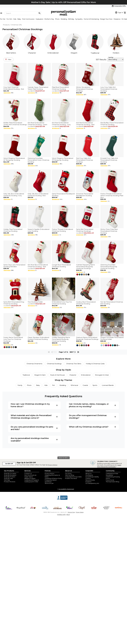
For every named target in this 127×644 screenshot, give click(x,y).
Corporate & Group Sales (73, 477)
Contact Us (28, 473)
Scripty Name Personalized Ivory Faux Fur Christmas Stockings (13, 339)
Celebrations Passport (32, 480)
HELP (68, 515)
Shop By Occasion (10, 473)
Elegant (74, 53)
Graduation (40, 19)
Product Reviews (10, 482)
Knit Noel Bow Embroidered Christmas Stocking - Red (38, 266)
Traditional (95, 53)
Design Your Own (106, 19)
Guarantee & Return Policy (53, 478)
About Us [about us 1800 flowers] (88, 473)
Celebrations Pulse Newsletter (112, 474)
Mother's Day (49, 19)
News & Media (90, 480)
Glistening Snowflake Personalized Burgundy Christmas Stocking (109, 267)
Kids (15, 19)
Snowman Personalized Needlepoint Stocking (85, 195)
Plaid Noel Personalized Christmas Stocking (60, 88)
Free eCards (110, 480)
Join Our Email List (30, 475)
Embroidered (53, 53)
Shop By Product (10, 477)
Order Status (29, 477)
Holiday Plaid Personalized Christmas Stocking (13, 230)
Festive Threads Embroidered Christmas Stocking (62, 230)
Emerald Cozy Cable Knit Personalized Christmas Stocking (109, 160)
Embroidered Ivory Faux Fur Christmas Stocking (62, 303)
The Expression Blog (112, 482)
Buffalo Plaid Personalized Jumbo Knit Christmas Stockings (15, 124)
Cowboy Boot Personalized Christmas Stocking (86, 303)
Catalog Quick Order (31, 482)
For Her (3, 19)
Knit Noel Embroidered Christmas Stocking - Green (37, 124)
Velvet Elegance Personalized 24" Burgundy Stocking (14, 159)
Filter (10, 59)
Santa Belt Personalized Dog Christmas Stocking (14, 303)
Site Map (7, 480)
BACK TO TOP (64, 458)
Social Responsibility (92, 477)
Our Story (68, 473)
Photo (57, 19)
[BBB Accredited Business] (62, 500)
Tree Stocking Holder (35, 302)
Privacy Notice (53, 465)
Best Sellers (11, 53)
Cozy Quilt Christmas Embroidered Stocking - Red (14, 88)
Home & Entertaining (91, 19)
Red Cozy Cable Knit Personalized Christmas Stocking (85, 160)
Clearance (117, 19)
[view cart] (125, 12)
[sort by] (115, 59)
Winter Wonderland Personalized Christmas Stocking (85, 89)
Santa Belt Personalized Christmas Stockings (85, 230)
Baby (19, 19)
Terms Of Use (49, 483)
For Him (9, 19)
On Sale (124, 19)
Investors (88, 482)
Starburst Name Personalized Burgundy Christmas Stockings (87, 338)
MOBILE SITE (61, 515)
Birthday (71, 19)
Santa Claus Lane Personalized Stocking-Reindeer (14, 266)
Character (32, 53)
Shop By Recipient (10, 475)
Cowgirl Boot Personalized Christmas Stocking (61, 266)
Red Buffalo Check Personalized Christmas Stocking (112, 124)
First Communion (28, 19)
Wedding (64, 19)
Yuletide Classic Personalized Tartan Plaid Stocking (38, 88)
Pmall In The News (71, 478)
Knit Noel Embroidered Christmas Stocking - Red (85, 124)
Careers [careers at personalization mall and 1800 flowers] (88, 478)
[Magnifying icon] (40, 13)
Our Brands (89, 475)
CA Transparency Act (92, 483)
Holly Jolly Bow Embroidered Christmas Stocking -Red (38, 195)
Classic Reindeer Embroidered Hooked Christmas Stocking (38, 338)
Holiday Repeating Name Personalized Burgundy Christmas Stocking (61, 339)
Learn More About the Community (109, 466)
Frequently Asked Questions (51, 481)
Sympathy (79, 19)
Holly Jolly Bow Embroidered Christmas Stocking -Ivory (14, 195)
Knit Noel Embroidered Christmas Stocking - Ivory (61, 124)
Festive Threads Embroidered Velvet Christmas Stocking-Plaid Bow (112, 196)
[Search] (23, 13)
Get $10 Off (9, 464)
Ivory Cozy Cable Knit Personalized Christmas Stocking (109, 89)
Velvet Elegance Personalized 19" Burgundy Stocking (63, 159)
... (119, 345)
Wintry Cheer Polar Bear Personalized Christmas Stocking (109, 231)
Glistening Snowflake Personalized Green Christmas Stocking (38, 160)
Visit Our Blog (70, 475)
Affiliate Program (30, 478)
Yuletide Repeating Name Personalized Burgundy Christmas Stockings (85, 267)
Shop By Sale (8, 478)
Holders (116, 53)
